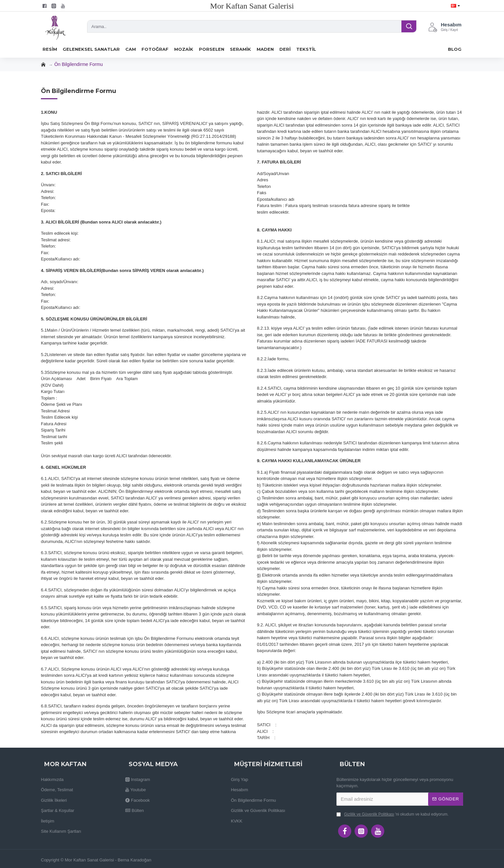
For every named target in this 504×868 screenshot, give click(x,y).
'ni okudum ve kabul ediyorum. (393, 814)
